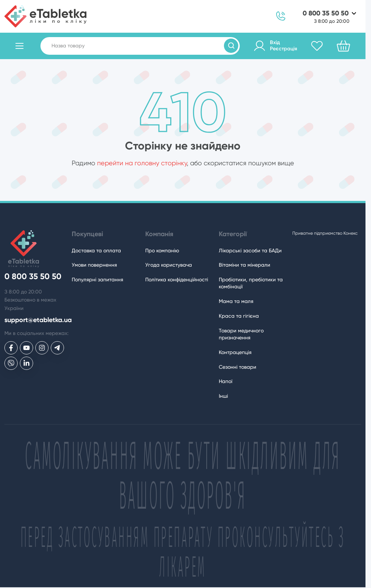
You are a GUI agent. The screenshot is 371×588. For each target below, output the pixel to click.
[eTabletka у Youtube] (26, 348)
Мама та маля (236, 301)
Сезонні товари (238, 367)
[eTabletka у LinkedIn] (26, 363)
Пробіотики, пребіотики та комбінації (251, 283)
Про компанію (162, 250)
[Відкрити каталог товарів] (19, 46)
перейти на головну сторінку (142, 163)
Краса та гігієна (239, 316)
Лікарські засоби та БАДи (250, 250)
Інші (223, 396)
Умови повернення (94, 265)
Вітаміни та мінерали (245, 265)
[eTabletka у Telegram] (57, 348)
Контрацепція (235, 352)
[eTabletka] (45, 16)
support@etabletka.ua (38, 320)
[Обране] (317, 46)
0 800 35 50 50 (326, 13)
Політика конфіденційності (177, 279)
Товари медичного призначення (241, 334)
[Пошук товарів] (231, 46)
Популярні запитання (97, 279)
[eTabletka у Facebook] (11, 348)
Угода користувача (169, 265)
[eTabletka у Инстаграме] (42, 348)
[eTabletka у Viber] (11, 363)
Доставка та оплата (96, 250)
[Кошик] (343, 46)
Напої (226, 381)
